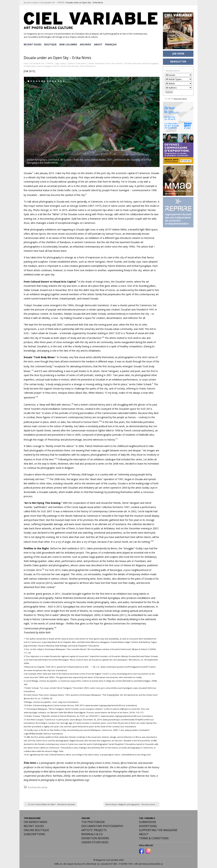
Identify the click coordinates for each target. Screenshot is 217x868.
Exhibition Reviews (95, 837)
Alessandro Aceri (103, 63)
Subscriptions (34, 833)
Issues (35, 2)
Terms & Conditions (154, 837)
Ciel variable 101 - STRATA (41, 63)
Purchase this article (38, 787)
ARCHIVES (86, 44)
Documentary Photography (102, 825)
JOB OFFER (178, 54)
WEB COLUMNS (69, 44)
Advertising (148, 825)
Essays (63, 63)
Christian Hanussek (133, 63)
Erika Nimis (81, 63)
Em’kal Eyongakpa (150, 63)
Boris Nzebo (117, 63)
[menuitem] (112, 44)
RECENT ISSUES (33, 44)
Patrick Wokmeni (88, 65)
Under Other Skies (95, 841)
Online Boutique (36, 829)
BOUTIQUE (51, 44)
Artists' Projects (94, 829)
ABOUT (99, 44)
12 (58, 81)
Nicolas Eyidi (73, 65)
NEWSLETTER (178, 61)
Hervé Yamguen (45, 65)
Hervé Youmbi (60, 65)
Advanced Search (180, 99)
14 (64, 81)
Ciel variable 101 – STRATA (52, 2)
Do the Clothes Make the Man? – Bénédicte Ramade (50, 803)
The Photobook (93, 821)
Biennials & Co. (92, 833)
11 (56, 81)
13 (61, 81)
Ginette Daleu (30, 65)
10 (53, 81)
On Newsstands (36, 821)
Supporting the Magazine (158, 829)
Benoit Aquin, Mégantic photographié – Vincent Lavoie (131, 803)
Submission (147, 821)
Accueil (27, 2)
